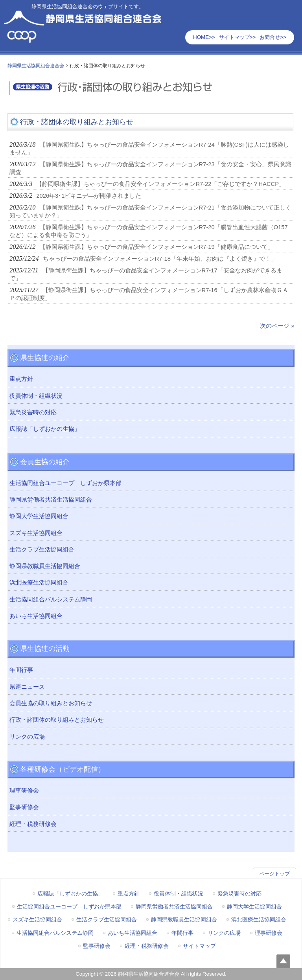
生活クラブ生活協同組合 (42, 550)
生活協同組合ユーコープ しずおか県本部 (65, 483)
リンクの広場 (27, 737)
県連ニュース (27, 687)
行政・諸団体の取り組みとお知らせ (57, 720)
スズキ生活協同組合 (36, 533)
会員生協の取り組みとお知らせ (51, 703)
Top (283, 961)
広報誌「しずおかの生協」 (45, 429)
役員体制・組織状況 (36, 396)
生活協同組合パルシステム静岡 (51, 599)
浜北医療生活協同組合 (39, 583)
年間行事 (21, 670)
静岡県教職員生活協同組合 (45, 566)
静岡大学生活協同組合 (39, 516)
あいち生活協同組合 (36, 616)
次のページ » (277, 326)
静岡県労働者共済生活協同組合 (51, 500)
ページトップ (274, 874)
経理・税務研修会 (33, 824)
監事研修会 (24, 807)
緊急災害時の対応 (33, 412)
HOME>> (204, 37)
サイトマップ (199, 946)
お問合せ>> (273, 37)
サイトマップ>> (238, 37)
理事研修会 (24, 791)
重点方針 (21, 379)
